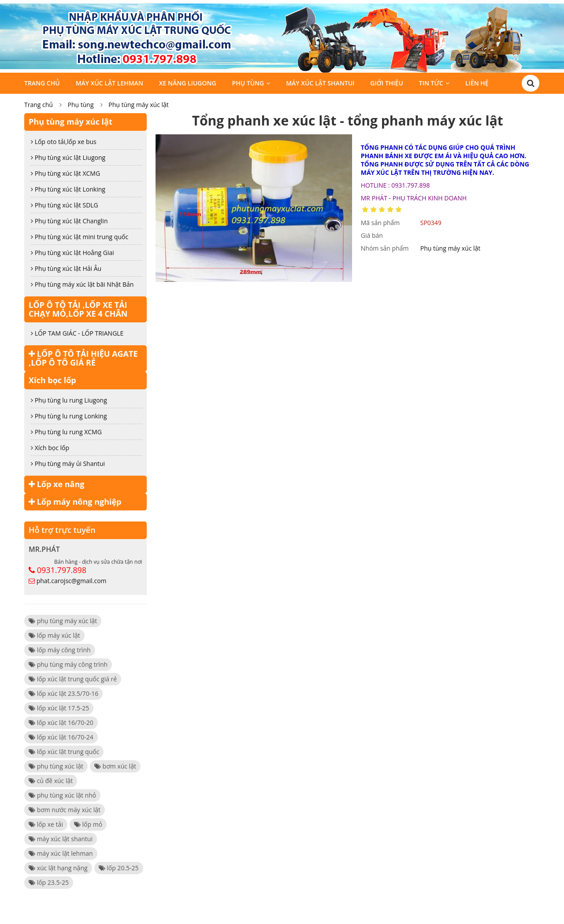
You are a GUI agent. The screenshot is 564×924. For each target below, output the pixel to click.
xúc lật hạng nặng (58, 868)
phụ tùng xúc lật (56, 766)
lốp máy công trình (60, 650)
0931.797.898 (62, 570)
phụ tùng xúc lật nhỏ (62, 795)
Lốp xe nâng (56, 484)
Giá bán (372, 235)
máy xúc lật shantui (61, 839)
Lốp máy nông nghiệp (75, 502)
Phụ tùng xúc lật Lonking (68, 189)
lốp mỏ (88, 824)
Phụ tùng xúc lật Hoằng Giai (72, 253)
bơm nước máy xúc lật (65, 810)
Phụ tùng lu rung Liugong (69, 400)
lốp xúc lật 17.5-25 (59, 708)
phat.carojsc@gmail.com (72, 581)
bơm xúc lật (115, 766)
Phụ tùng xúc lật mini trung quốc (80, 237)
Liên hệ (477, 83)
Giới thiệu (387, 83)
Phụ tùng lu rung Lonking (69, 416)
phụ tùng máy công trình (68, 664)
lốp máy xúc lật (54, 635)
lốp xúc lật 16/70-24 (61, 737)
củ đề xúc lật (51, 781)
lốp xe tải (46, 824)
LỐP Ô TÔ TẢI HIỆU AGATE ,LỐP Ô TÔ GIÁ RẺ (83, 358)
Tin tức (431, 83)
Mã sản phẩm (380, 223)
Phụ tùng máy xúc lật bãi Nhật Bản (82, 284)
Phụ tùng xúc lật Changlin (69, 221)
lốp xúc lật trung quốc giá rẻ (73, 679)
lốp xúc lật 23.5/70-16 (63, 693)
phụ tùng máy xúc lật (63, 621)
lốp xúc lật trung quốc (64, 752)
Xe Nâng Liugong (188, 83)
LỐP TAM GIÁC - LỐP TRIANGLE (77, 333)
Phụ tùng (248, 83)
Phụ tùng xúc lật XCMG (65, 173)
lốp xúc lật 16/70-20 (61, 723)
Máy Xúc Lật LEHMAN (109, 83)
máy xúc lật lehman (61, 853)
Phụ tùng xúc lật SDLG (65, 205)
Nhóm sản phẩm (385, 248)
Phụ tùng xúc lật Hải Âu (66, 268)
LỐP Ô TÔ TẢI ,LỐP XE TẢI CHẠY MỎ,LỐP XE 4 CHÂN (78, 309)
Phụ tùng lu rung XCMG (66, 432)
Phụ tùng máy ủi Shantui (68, 464)
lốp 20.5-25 (119, 868)
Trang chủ (42, 83)
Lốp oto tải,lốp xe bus (64, 142)
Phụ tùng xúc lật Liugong (68, 157)
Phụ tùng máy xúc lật (139, 105)
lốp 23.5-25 (49, 882)
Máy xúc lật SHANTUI (320, 83)
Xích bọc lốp (52, 380)
